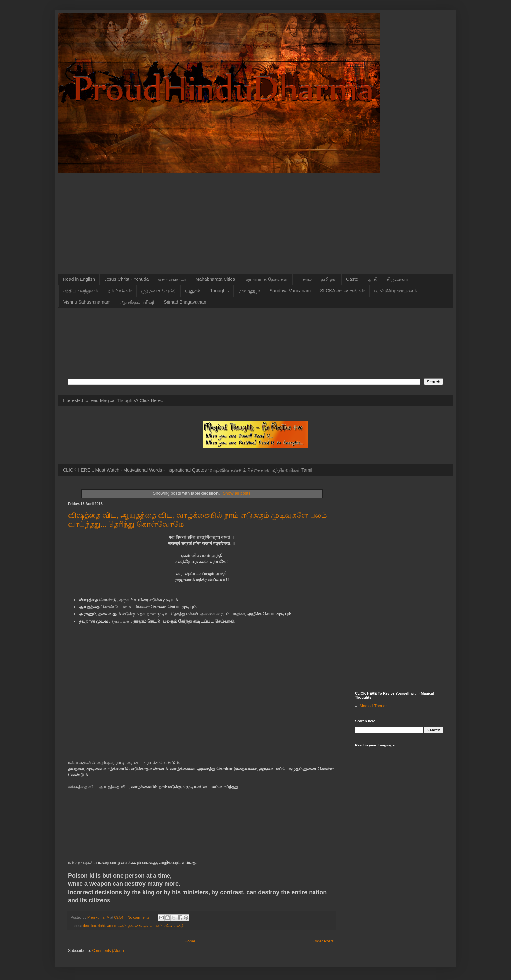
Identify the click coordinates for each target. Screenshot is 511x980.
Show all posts (237, 493)
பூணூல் (193, 291)
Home (190, 941)
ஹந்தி (179, 926)
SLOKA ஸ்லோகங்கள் (342, 291)
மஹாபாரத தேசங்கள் (266, 279)
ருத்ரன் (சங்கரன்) (158, 291)
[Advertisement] (255, 219)
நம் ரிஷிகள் (120, 291)
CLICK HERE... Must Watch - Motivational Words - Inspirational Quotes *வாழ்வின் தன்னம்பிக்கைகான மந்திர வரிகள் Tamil (188, 470)
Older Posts (323, 941)
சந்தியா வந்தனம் (81, 291)
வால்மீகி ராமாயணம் (395, 291)
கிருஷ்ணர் (397, 279)
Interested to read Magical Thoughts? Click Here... (114, 400)
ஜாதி (372, 279)
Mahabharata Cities (215, 279)
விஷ (168, 926)
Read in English (79, 279)
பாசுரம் (304, 279)
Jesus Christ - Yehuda (126, 279)
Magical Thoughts (375, 706)
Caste (352, 279)
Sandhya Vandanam (290, 291)
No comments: (140, 917)
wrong (111, 926)
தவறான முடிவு (141, 926)
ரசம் (159, 926)
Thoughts (219, 291)
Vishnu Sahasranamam (87, 302)
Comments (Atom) (108, 951)
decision (90, 926)
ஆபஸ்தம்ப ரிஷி (137, 302)
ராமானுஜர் (249, 291)
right (101, 926)
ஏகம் (122, 926)
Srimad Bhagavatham (186, 302)
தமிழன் (329, 279)
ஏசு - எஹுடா (172, 279)
